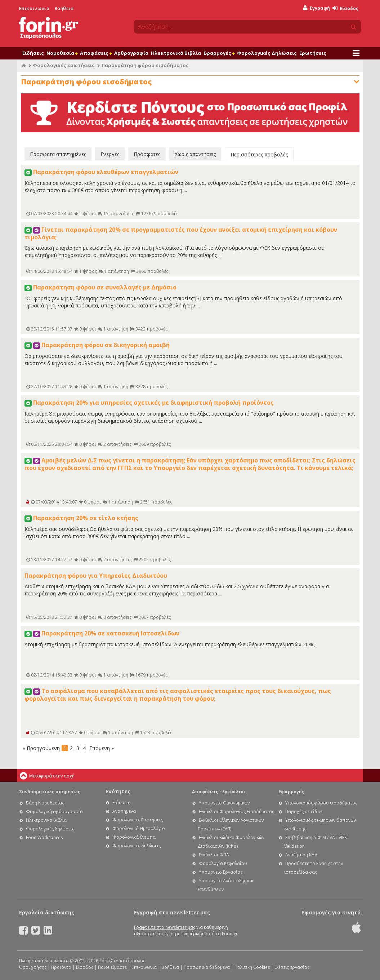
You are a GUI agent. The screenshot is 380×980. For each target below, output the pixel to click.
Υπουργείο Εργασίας (221, 872)
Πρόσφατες (147, 154)
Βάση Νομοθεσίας (45, 803)
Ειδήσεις (33, 53)
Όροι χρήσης (33, 967)
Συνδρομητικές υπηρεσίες (50, 792)
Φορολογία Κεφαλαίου (223, 863)
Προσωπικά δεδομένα (207, 967)
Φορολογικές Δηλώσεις (267, 53)
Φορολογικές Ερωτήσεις (138, 820)
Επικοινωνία (34, 8)
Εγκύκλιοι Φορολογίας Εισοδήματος (236, 812)
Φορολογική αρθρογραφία (54, 812)
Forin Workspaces (44, 837)
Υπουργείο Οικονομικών (224, 803)
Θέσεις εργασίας (292, 967)
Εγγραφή (316, 8)
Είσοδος (345, 8)
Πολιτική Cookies (252, 967)
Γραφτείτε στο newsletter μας (165, 927)
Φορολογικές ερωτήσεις (64, 65)
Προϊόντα (61, 967)
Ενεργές (110, 154)
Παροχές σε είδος (304, 812)
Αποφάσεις (96, 53)
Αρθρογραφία (131, 53)
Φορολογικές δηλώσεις (50, 829)
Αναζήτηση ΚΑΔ (301, 855)
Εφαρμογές (219, 53)
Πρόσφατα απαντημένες (58, 154)
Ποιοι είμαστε (112, 967)
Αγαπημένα (124, 811)
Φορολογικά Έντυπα (134, 837)
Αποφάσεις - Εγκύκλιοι (219, 792)
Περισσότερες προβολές (259, 154)
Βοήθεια (64, 8)
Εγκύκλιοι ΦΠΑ (214, 855)
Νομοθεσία (62, 53)
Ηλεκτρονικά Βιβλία (176, 53)
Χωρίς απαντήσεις (195, 154)
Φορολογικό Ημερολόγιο (139, 828)
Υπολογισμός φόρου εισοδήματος (321, 803)
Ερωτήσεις (313, 53)
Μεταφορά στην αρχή (52, 776)
